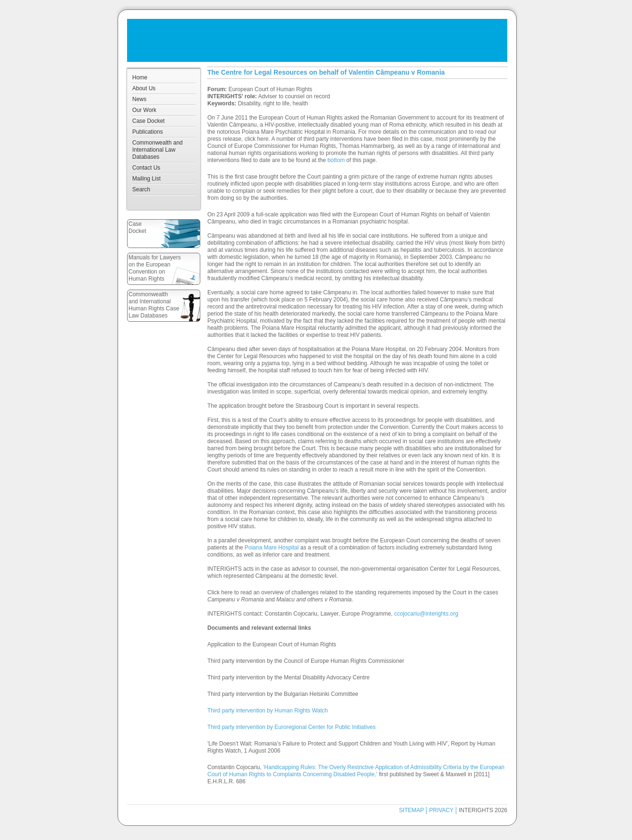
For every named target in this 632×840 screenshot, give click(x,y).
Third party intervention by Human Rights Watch (268, 711)
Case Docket (149, 121)
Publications (148, 132)
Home (140, 77)
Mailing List (146, 179)
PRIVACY (441, 810)
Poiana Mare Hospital (272, 548)
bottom (336, 160)
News (139, 99)
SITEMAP (412, 810)
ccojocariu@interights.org (427, 614)
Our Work (144, 110)
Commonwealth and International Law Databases (158, 150)
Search (141, 189)
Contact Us (146, 168)
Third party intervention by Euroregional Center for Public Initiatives (291, 727)
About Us (144, 88)
